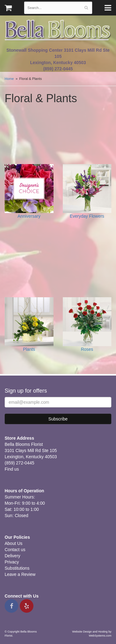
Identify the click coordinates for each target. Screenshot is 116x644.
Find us (12, 469)
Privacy (12, 562)
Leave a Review (20, 574)
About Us (14, 543)
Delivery (13, 556)
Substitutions (17, 568)
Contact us (15, 550)
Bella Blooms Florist (58, 30)
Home (9, 79)
